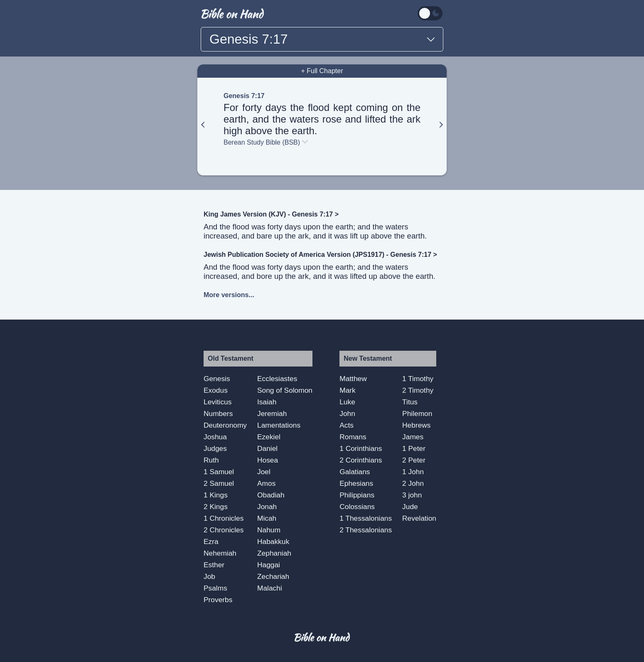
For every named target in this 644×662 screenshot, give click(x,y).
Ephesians (356, 483)
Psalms (215, 588)
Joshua (215, 437)
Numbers (218, 413)
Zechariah (273, 576)
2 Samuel (219, 483)
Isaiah (267, 402)
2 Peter (414, 460)
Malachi (270, 588)
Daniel (267, 448)
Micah (267, 518)
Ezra (211, 541)
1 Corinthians (361, 448)
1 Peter (414, 448)
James (413, 437)
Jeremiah (272, 413)
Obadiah (271, 495)
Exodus (216, 390)
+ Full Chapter (322, 71)
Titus (410, 402)
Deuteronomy (225, 425)
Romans (353, 437)
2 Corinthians (361, 460)
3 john (412, 495)
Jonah (267, 507)
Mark (348, 390)
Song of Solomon (285, 390)
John (347, 413)
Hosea (268, 460)
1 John (413, 472)
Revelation (419, 518)
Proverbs (218, 600)
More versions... (229, 295)
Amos (266, 483)
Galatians (355, 472)
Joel (264, 472)
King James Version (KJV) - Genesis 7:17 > (271, 214)
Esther (214, 565)
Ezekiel (269, 437)
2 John (413, 483)
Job (209, 576)
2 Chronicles (224, 530)
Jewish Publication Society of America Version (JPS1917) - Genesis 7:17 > (320, 255)
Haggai (269, 565)
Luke (347, 402)
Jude (410, 507)
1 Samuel (219, 472)
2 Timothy (418, 390)
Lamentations (279, 425)
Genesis (217, 379)
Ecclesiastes (277, 379)
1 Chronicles (224, 518)
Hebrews (416, 425)
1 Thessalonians (366, 518)
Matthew (353, 379)
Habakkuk (273, 541)
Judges (215, 448)
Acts (347, 425)
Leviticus (218, 402)
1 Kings (216, 495)
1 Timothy (418, 379)
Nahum (269, 530)
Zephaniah (274, 553)
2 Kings (216, 507)
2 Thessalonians (366, 530)
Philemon (417, 413)
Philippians (357, 495)
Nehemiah (220, 553)
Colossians (357, 507)
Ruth (211, 460)
